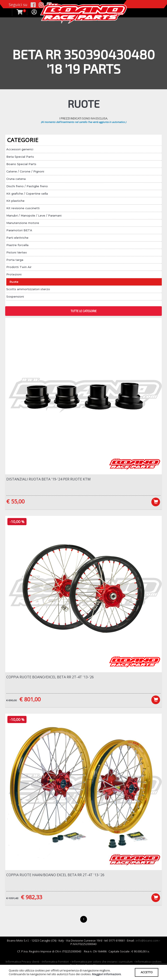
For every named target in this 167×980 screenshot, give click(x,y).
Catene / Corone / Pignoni (25, 171)
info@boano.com (147, 941)
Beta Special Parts (20, 157)
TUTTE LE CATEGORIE (84, 311)
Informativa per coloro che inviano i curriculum (102, 962)
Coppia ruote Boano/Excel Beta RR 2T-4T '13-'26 (50, 677)
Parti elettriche (17, 238)
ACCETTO (146, 972)
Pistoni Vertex (17, 252)
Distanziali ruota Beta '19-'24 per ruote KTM (48, 479)
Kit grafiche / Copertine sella (27, 194)
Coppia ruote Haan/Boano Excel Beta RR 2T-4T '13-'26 (55, 875)
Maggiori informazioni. (107, 974)
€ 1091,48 (12, 898)
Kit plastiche (15, 201)
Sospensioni (15, 296)
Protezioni (14, 274)
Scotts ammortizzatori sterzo (28, 289)
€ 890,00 (12, 700)
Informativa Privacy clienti (23, 962)
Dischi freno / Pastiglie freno (27, 186)
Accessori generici (20, 149)
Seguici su (18, 5)
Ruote (14, 282)
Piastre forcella (17, 245)
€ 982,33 (32, 897)
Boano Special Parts (21, 164)
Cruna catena (16, 179)
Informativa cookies (149, 962)
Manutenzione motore (23, 223)
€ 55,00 (15, 501)
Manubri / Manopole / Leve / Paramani (34, 215)
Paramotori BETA (19, 230)
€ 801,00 (30, 699)
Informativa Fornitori (56, 962)
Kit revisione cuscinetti (23, 208)
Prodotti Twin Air (19, 267)
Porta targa (15, 260)
